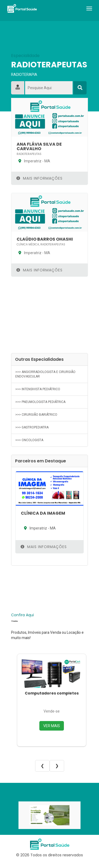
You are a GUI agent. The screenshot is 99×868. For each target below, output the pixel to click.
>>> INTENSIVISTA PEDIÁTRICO (38, 389)
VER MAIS (52, 726)
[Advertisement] (49, 315)
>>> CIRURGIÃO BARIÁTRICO (36, 415)
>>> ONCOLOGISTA (29, 440)
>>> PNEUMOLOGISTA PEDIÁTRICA (40, 402)
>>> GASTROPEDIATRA (32, 427)
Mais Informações (39, 178)
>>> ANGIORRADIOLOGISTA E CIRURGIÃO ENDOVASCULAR (45, 374)
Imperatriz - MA (33, 161)
